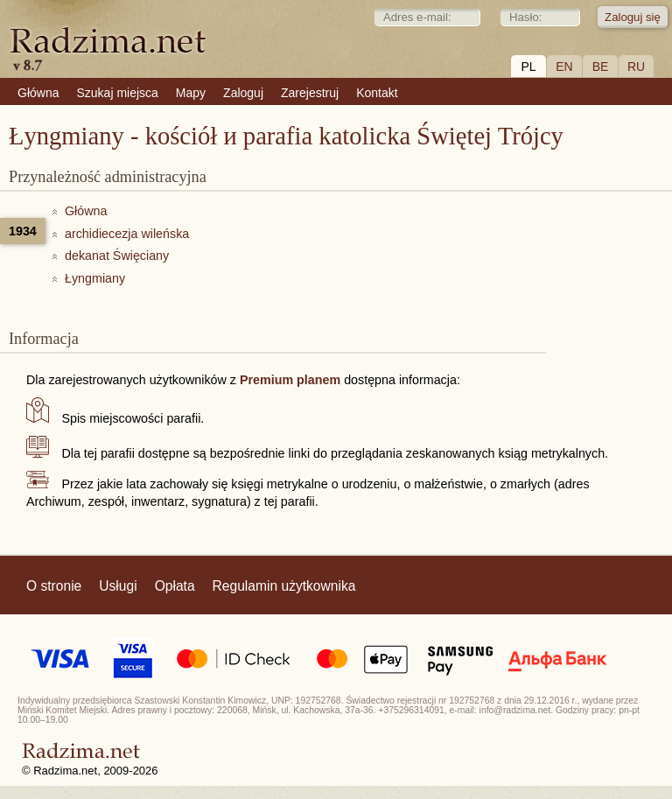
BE (601, 67)
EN (564, 67)
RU (636, 67)
